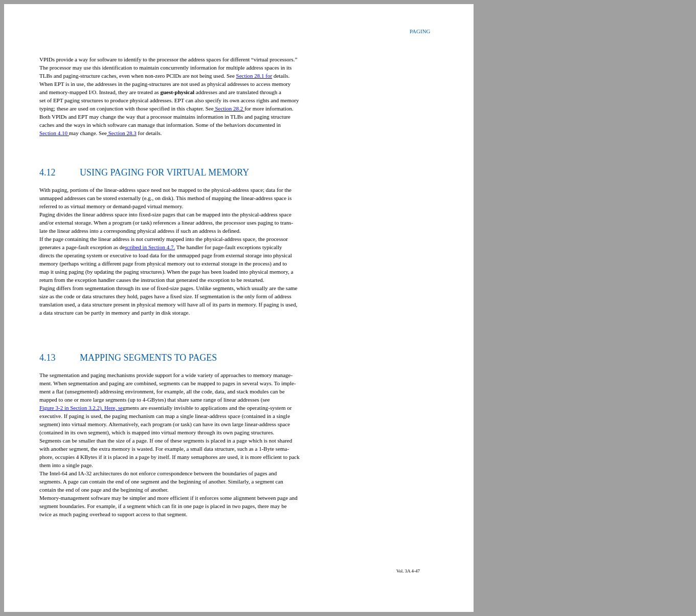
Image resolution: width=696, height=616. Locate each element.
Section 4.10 (54, 133)
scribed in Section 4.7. (150, 247)
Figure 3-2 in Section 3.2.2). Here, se (81, 408)
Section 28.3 (122, 133)
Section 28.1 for (254, 76)
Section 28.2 (229, 108)
